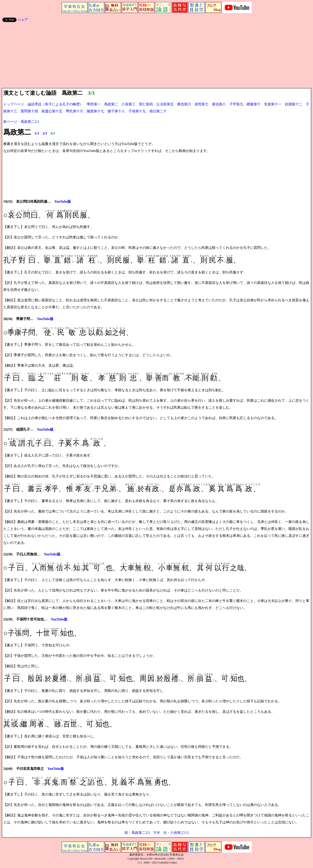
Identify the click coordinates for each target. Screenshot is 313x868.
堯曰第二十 (158, 111)
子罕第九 (236, 104)
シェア (23, 19)
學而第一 (92, 104)
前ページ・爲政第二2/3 (21, 122)
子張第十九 (137, 111)
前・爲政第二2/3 (137, 833)
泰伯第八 (219, 104)
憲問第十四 (29, 111)
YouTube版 (63, 201)
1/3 (37, 133)
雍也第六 (184, 104)
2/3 (45, 133)
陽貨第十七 (95, 111)
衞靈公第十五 (52, 111)
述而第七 (201, 104)
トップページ (14, 104)
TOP (156, 833)
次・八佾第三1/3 (176, 833)
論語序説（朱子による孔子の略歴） (55, 104)
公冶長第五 (165, 104)
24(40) (8, 769)
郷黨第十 (254, 104)
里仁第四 (146, 104)
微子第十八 (116, 111)
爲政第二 (111, 104)
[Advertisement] (156, 55)
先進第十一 (273, 104)
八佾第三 (128, 104)
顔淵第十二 (294, 104)
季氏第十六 (75, 111)
